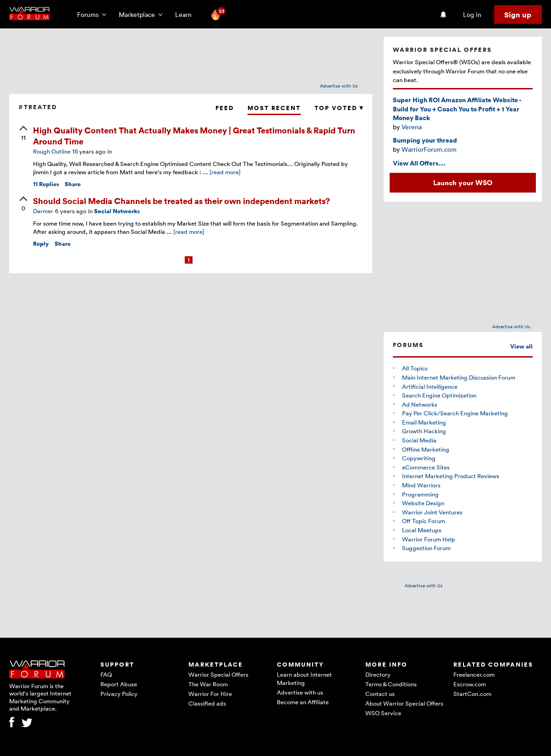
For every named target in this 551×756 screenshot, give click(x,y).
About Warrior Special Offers (404, 703)
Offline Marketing (426, 449)
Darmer (43, 211)
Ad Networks (420, 404)
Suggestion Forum (426, 548)
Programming (420, 494)
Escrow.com (470, 684)
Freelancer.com (474, 674)
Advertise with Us (339, 86)
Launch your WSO (463, 182)
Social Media (419, 440)
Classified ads (207, 703)
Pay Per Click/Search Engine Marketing (455, 413)
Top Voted (339, 108)
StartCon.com (472, 694)
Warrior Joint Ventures (432, 512)
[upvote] (23, 134)
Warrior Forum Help (429, 539)
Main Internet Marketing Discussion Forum (459, 377)
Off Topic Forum (424, 521)
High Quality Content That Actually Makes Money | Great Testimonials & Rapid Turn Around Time (194, 135)
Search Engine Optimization (439, 395)
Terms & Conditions (391, 684)
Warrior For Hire (210, 694)
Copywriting (419, 458)
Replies (46, 184)
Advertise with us (300, 692)
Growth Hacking (424, 431)
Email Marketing (424, 422)
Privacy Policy (119, 694)
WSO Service (383, 713)
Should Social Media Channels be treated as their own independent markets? (182, 201)
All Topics (415, 368)
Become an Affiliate (303, 702)
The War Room (208, 684)
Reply (41, 244)
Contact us (380, 694)
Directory (378, 674)
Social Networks (117, 211)
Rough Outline (52, 151)
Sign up (518, 15)
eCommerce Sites (426, 467)
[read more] (225, 172)
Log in (472, 14)
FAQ (106, 674)
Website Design (423, 503)
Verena (412, 127)
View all (521, 346)
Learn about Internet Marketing (304, 679)
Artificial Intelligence (430, 386)
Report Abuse (119, 684)
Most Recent (274, 108)
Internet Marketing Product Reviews (451, 476)
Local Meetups (422, 530)
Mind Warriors (421, 485)
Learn (186, 14)
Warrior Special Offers (218, 674)
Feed (225, 108)
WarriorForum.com (429, 149)
